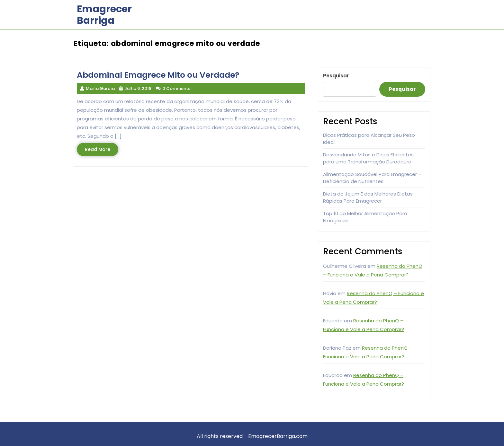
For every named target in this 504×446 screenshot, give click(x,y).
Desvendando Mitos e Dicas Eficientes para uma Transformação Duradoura (368, 158)
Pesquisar (336, 76)
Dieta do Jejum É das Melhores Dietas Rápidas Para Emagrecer (368, 197)
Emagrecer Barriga (104, 15)
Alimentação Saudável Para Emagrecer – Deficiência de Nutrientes (372, 178)
